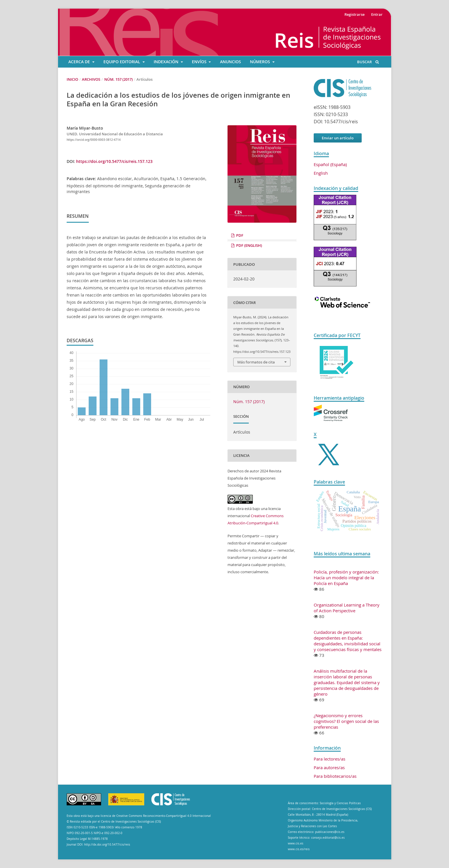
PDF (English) (249, 245)
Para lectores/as (329, 759)
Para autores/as (329, 767)
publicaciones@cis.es (330, 832)
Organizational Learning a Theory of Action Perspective (347, 608)
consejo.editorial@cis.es (328, 838)
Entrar (377, 14)
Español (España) (330, 164)
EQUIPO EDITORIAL (122, 62)
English (321, 173)
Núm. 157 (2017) (118, 79)
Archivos (91, 79)
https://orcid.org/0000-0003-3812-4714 (94, 140)
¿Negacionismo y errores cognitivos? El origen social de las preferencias (346, 721)
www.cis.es (296, 843)
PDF (239, 235)
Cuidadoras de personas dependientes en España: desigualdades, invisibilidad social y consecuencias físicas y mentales (348, 641)
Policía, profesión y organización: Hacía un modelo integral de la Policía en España (346, 578)
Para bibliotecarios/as (335, 776)
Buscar (368, 62)
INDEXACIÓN (167, 62)
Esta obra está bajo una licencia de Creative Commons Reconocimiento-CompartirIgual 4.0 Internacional (139, 816)
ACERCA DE (80, 62)
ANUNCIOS (231, 62)
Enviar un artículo (338, 138)
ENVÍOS (200, 62)
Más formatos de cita (256, 362)
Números (261, 62)
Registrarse (354, 14)
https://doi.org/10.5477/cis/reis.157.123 (114, 161)
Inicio (72, 79)
